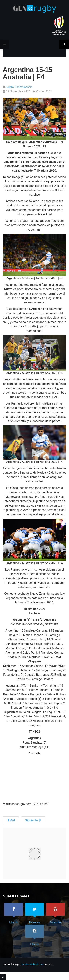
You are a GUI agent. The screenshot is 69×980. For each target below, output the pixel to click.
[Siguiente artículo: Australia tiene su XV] (33, 820)
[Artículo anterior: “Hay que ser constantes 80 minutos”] (11, 820)
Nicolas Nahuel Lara (32, 964)
